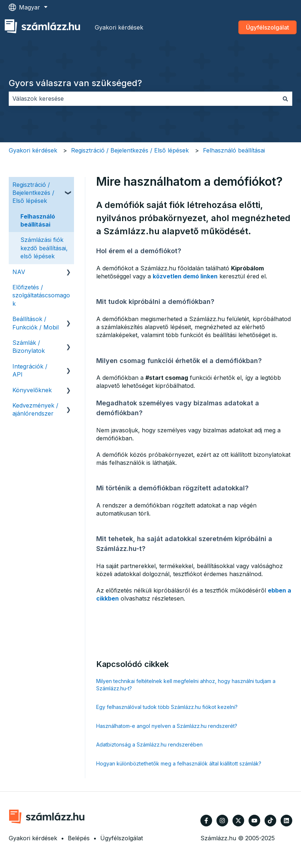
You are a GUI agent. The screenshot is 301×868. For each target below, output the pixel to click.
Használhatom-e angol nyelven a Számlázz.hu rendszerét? (167, 726)
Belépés (79, 838)
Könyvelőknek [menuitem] (32, 390)
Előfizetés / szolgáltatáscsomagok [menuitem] (41, 295)
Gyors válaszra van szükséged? (75, 83)
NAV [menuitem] (19, 272)
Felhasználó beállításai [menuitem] (38, 220)
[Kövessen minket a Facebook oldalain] (206, 821)
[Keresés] (285, 99)
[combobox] (144, 99)
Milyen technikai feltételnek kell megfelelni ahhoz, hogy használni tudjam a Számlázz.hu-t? (186, 685)
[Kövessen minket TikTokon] (270, 821)
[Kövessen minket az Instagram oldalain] (222, 821)
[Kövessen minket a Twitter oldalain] (238, 821)
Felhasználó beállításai (234, 150)
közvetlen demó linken (185, 276)
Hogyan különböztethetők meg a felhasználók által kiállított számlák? (179, 763)
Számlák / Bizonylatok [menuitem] (29, 347)
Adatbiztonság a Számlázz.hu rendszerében (149, 744)
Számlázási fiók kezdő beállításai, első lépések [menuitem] (44, 248)
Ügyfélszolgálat (267, 27)
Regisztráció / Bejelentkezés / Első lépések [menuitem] (33, 193)
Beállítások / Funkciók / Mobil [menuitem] (36, 323)
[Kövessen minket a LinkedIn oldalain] (286, 821)
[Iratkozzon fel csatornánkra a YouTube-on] (254, 821)
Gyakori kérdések (119, 27)
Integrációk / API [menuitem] (30, 370)
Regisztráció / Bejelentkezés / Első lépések (130, 150)
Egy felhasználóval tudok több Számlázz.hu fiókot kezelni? (167, 707)
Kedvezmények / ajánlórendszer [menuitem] (35, 409)
